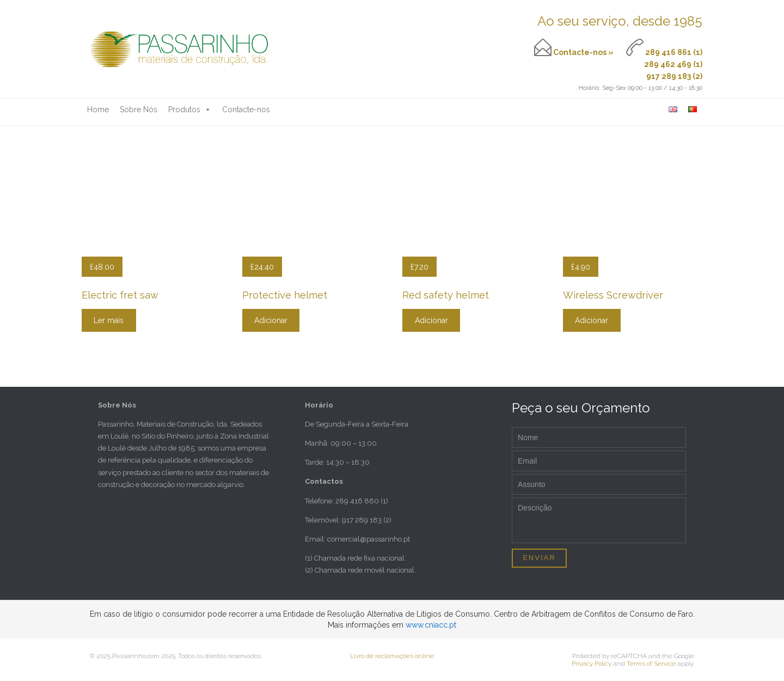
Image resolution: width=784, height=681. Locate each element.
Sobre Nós (139, 110)
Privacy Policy (592, 664)
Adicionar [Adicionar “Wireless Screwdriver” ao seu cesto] (592, 320)
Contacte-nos (246, 110)
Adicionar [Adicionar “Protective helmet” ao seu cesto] (271, 320)
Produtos (190, 110)
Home (98, 110)
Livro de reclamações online (392, 656)
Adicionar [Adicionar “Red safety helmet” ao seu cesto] (431, 320)
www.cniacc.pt (431, 625)
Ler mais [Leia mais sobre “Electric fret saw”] (109, 320)
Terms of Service (651, 664)
